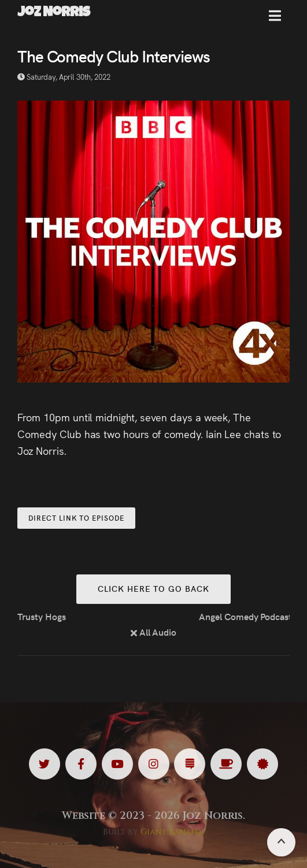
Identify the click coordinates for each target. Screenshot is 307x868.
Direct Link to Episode (76, 518)
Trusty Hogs (42, 616)
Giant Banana (171, 832)
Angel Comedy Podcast (244, 616)
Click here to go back (153, 588)
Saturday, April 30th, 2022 (64, 77)
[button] (275, 20)
